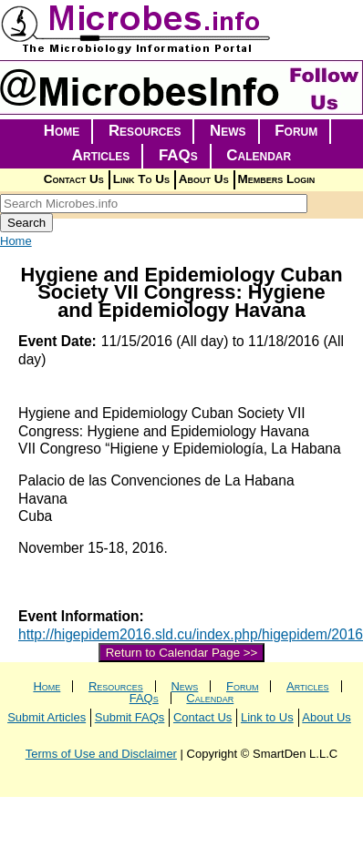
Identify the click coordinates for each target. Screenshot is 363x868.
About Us (204, 179)
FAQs (178, 155)
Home (62, 131)
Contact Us (74, 179)
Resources (145, 131)
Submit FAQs (130, 717)
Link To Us (141, 179)
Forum (296, 131)
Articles (101, 155)
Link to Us (267, 717)
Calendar (259, 155)
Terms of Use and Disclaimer (101, 754)
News (228, 131)
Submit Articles (47, 717)
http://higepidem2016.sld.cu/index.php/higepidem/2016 (191, 634)
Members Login (277, 179)
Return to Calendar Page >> (182, 653)
